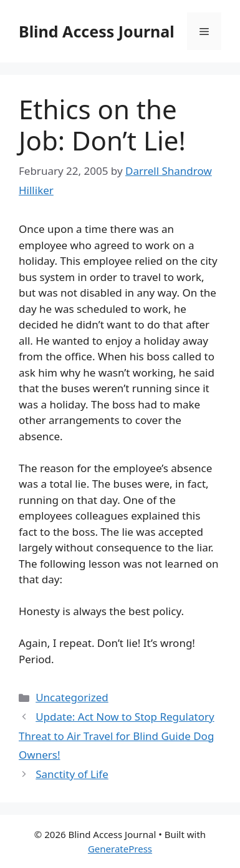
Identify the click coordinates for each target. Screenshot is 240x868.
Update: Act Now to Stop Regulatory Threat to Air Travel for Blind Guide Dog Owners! (117, 736)
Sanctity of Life (72, 774)
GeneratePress (120, 849)
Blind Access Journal (97, 31)
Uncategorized (72, 697)
